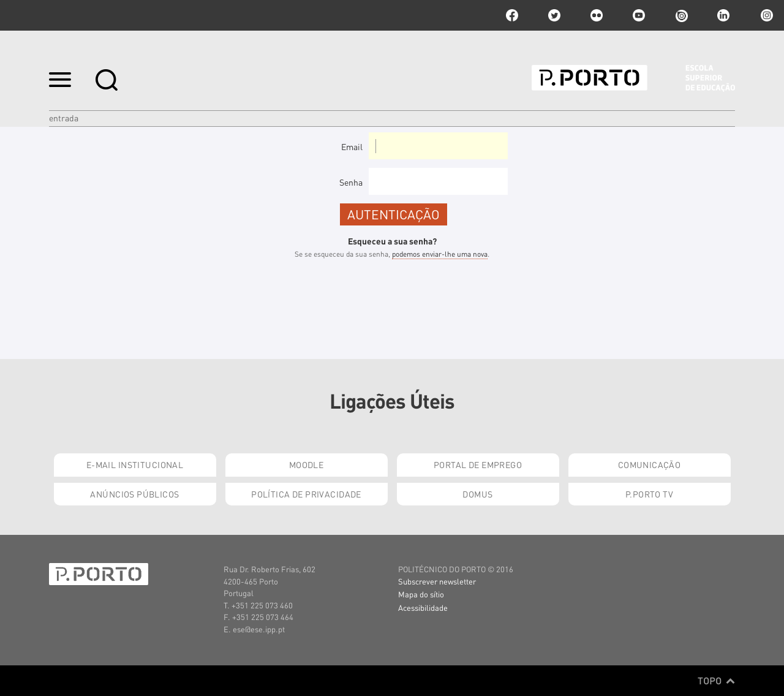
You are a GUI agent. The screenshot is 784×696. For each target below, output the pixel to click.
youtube (639, 15)
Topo (716, 681)
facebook (512, 15)
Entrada (64, 118)
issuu (681, 15)
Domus (477, 494)
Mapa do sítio (421, 594)
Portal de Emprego (478, 464)
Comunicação (650, 464)
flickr (597, 15)
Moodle (307, 464)
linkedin (723, 15)
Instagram (766, 15)
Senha (351, 182)
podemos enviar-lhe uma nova (440, 254)
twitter (554, 15)
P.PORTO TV (649, 494)
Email (352, 146)
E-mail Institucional (135, 464)
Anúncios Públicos (134, 494)
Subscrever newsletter (437, 581)
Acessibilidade (423, 607)
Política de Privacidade (306, 494)
